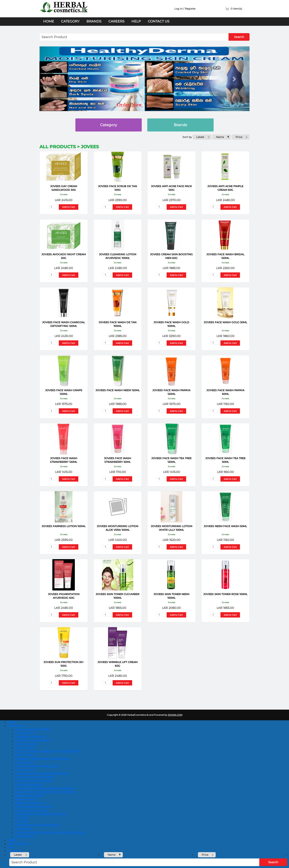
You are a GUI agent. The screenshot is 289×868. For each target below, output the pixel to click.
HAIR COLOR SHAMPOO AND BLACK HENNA (44, 788)
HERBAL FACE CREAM (29, 796)
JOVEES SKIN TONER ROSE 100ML (225, 594)
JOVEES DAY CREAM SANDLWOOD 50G (64, 188)
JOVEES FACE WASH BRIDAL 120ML (225, 256)
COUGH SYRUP (25, 770)
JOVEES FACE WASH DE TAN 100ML (117, 324)
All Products (15, 726)
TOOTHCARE (23, 829)
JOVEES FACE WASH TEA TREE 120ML (171, 460)
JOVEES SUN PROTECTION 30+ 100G (64, 664)
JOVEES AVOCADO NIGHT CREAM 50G (64, 256)
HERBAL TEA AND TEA (29, 803)
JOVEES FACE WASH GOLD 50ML (225, 322)
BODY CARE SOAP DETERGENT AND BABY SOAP (47, 752)
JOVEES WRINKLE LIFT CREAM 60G (117, 664)
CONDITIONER (24, 763)
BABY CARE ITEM (26, 744)
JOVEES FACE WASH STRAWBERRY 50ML (117, 460)
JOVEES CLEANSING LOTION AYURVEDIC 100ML (118, 256)
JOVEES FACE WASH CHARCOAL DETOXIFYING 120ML (64, 324)
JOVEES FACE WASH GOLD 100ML (171, 324)
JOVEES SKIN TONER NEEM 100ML (171, 596)
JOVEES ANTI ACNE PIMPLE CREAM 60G (225, 188)
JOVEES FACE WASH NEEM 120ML (118, 390)
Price (239, 137)
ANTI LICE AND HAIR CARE (32, 730)
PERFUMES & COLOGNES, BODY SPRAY (41, 814)
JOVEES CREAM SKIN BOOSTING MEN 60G (171, 256)
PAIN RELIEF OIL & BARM (31, 811)
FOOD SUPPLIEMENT (29, 785)
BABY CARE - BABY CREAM (32, 741)
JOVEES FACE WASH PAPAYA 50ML (225, 392)
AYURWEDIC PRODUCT (30, 737)
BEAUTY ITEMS (24, 748)
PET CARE (21, 818)
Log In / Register (185, 9)
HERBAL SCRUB (25, 799)
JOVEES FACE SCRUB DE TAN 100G (117, 188)
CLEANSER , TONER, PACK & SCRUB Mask (42, 759)
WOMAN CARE (24, 836)
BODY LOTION (24, 755)
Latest (200, 137)
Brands (94, 21)
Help (136, 21)
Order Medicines (18, 844)
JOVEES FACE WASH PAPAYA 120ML (171, 392)
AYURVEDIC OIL (25, 733)
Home (49, 21)
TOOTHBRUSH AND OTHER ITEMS (37, 825)
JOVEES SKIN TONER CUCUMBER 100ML (117, 596)
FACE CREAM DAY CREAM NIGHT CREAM (41, 774)
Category (70, 21)
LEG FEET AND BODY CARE (33, 807)
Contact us (159, 21)
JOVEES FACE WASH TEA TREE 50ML (225, 460)
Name (220, 137)
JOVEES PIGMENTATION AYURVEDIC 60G (64, 596)
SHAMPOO (22, 822)
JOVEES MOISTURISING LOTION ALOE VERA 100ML (117, 528)
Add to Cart (69, 207)
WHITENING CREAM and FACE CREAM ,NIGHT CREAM (49, 833)
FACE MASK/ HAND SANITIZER (35, 777)
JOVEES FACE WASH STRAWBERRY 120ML (64, 460)
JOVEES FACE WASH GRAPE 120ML (64, 392)
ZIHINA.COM (175, 715)
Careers (116, 21)
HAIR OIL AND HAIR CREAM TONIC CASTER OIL (45, 792)
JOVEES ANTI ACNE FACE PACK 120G (171, 188)
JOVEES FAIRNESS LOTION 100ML (64, 526)
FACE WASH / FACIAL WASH (33, 781)
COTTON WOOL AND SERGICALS (36, 766)
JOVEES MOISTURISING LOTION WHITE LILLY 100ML (172, 528)
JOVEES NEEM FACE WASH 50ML (225, 526)
